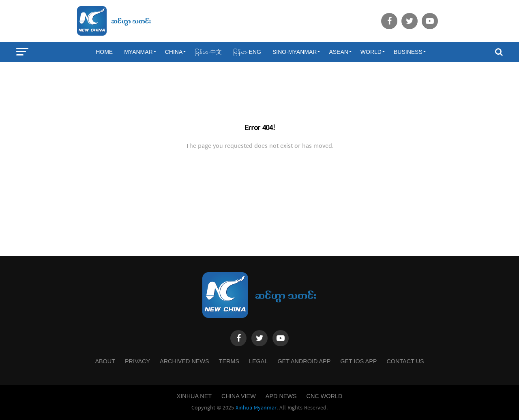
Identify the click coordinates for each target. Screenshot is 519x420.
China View (239, 396)
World (371, 52)
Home (104, 52)
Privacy (137, 361)
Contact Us (405, 361)
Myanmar (138, 52)
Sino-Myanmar (295, 52)
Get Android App (304, 361)
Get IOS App (358, 361)
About (105, 361)
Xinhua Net (194, 396)
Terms (229, 361)
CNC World (325, 396)
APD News (281, 396)
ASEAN (338, 52)
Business (408, 52)
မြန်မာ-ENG (247, 52)
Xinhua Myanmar (256, 408)
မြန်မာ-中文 (208, 52)
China (174, 52)
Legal (258, 361)
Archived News (184, 361)
